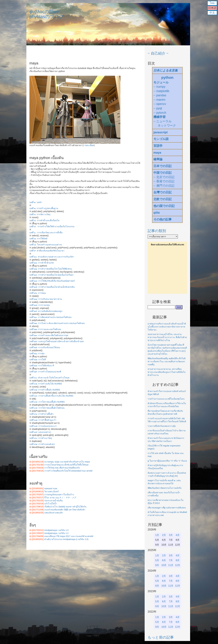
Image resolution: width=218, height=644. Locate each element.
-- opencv (160, 104)
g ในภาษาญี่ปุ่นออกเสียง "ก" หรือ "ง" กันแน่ (167, 461)
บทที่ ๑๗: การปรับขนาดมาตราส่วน (46, 299)
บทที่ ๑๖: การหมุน (38, 293)
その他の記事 (163, 219)
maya (157, 153)
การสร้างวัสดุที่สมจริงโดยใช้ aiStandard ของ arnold (68, 471)
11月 (171, 565)
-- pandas (160, 95)
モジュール (161, 82)
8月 (178, 560)
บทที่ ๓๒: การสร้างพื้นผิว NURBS (45, 390)
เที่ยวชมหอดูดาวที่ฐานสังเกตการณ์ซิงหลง (167, 508)
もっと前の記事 (161, 637)
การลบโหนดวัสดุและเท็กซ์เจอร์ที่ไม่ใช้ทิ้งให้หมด (66, 465)
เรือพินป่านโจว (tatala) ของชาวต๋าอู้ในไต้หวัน (65, 507)
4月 (178, 535)
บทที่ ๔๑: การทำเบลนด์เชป (42, 444)
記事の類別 (157, 231)
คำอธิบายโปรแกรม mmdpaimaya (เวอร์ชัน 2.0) (66, 539)
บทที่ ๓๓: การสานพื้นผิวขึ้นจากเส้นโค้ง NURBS (51, 396)
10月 (164, 565)
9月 (157, 565)
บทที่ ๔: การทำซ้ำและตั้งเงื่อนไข (44, 220)
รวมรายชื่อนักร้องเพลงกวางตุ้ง (162, 426)
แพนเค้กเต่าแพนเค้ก (54, 513)
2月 (164, 535)
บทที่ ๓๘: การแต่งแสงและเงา (43, 426)
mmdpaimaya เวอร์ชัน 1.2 (56, 533)
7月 (171, 560)
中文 (212, 13)
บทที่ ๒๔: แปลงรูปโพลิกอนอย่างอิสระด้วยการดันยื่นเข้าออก (57, 341)
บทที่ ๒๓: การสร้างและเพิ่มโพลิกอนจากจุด (49, 335)
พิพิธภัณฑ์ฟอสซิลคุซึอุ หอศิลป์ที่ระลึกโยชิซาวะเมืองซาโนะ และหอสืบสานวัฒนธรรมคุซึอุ (167, 361)
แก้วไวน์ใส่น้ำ (51, 504)
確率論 (158, 159)
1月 (157, 535)
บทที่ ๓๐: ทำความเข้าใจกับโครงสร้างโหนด (49, 378)
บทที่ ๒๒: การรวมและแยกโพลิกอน (45, 329)
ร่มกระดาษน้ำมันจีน (54, 501)
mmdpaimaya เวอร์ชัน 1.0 (56, 530)
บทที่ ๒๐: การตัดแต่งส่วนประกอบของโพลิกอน (50, 317)
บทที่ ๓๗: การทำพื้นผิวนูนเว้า (43, 420)
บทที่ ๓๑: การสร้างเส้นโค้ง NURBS (46, 384)
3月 (171, 535)
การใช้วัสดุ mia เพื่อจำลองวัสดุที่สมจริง (62, 468)
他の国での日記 (164, 206)
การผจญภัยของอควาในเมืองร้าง (59, 494)
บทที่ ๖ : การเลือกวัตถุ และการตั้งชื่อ (46, 233)
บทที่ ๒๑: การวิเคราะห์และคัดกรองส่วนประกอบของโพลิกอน (57, 323)
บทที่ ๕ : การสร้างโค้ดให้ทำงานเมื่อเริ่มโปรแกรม (52, 226)
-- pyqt (158, 108)
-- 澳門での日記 (164, 186)
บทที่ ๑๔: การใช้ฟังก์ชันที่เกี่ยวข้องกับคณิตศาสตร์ (52, 281)
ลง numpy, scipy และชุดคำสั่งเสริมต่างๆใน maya (67, 462)
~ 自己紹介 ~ (158, 53)
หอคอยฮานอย (51, 488)
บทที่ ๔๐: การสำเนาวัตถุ (41, 438)
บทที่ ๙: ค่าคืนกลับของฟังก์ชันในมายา (47, 251)
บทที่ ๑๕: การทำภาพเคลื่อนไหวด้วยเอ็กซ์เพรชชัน (52, 287)
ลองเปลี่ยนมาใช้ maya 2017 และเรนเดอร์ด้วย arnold (69, 536)
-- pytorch (160, 113)
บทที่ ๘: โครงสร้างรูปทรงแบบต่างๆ (46, 245)
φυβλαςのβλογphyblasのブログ (47, 14)
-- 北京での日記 (164, 177)
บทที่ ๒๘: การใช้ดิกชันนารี (42, 366)
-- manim (159, 100)
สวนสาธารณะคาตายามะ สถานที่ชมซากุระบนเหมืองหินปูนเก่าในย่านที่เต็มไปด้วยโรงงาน (167, 372)
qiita (157, 213)
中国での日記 (163, 173)
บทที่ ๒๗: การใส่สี (38, 359)
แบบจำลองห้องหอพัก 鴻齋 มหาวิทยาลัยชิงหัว (65, 510)
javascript (160, 132)
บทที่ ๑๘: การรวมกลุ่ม (40, 305)
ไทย (212, 3)
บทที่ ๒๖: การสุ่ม (37, 353)
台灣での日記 (163, 192)
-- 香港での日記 (164, 181)
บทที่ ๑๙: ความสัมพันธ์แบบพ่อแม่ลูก (46, 311)
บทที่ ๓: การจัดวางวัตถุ (40, 214)
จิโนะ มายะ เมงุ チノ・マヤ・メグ (60, 498)
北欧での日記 (163, 199)
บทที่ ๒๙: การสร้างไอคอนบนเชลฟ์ (45, 372)
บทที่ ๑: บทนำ (36, 202)
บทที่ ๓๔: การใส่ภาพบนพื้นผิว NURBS (47, 402)
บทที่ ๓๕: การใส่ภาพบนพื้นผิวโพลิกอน (47, 408)
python (167, 77)
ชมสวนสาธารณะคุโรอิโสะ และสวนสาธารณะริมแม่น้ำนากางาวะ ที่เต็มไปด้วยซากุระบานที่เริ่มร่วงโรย (167, 337)
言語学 (158, 146)
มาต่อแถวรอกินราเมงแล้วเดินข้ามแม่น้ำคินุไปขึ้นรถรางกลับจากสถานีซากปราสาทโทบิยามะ (167, 327)
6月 (164, 560)
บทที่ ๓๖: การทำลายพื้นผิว (41, 414)
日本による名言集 (166, 70)
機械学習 (159, 117)
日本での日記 (163, 166)
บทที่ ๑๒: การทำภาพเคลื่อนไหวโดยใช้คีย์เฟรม (51, 269)
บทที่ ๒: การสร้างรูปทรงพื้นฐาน (44, 208)
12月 (178, 565)
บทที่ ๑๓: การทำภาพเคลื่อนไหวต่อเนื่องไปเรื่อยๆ (51, 275)
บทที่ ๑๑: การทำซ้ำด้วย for (42, 263)
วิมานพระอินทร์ (51, 491)
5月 (157, 560)
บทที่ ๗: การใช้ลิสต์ (38, 239)
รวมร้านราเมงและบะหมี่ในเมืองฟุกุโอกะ (166, 399)
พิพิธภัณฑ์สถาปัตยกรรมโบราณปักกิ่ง (165, 488)
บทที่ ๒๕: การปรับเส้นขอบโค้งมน (45, 347)
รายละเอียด (88, 145)
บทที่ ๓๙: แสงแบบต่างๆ (40, 432)
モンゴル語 (161, 139)
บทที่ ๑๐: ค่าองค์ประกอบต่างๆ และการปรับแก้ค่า (52, 257)
